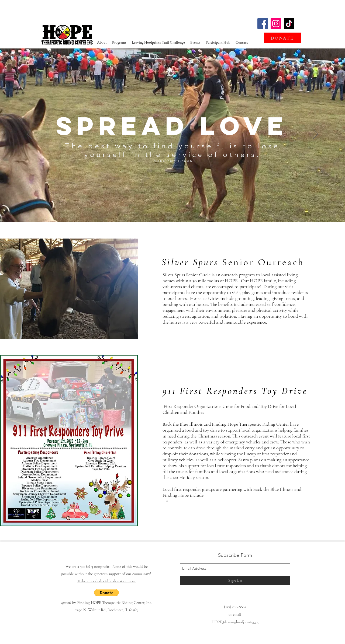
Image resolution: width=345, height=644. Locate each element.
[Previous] (29, 135)
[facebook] (312, 43)
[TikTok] (289, 24)
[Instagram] (276, 24)
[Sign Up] (235, 581)
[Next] (316, 135)
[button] (106, 593)
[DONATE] (283, 38)
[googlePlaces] (304, 43)
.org (256, 622)
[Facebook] (263, 24)
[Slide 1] (172, 209)
